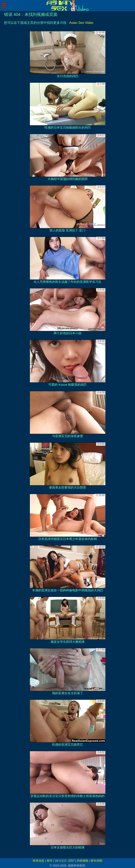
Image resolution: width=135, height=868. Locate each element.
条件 (50, 861)
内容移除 (83, 861)
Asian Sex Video (81, 23)
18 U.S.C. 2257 (65, 861)
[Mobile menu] (4, 6)
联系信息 (38, 861)
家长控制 (97, 861)
